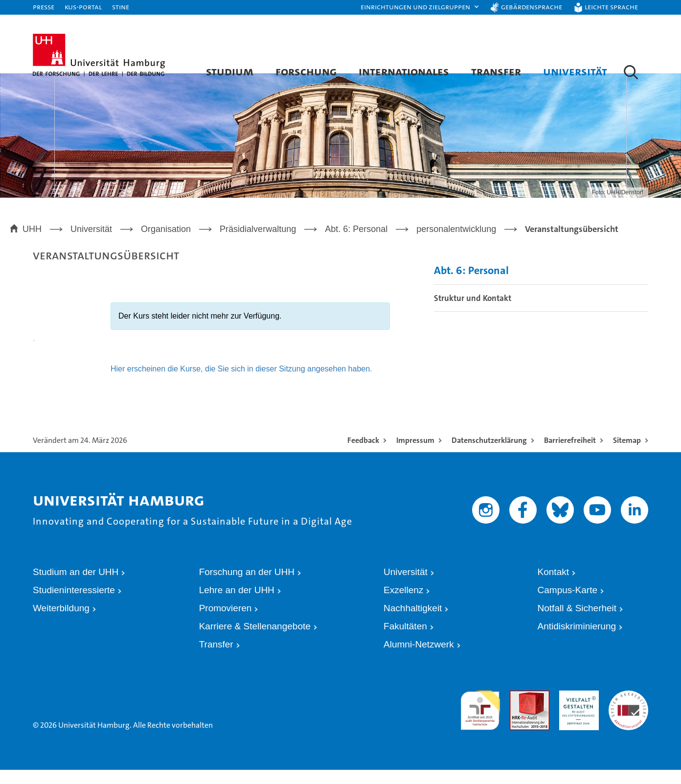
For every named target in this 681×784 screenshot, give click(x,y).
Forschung (306, 71)
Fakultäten (405, 640)
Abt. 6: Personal (471, 285)
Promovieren (226, 622)
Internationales (404, 71)
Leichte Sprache (611, 7)
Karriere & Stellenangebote (255, 640)
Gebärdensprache (532, 7)
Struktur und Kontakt (473, 312)
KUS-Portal (83, 7)
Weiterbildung (61, 622)
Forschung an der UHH (247, 586)
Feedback (363, 454)
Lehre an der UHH (237, 604)
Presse (44, 7)
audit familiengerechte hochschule (480, 717)
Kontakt (553, 586)
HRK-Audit (574, 708)
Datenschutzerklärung (489, 454)
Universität (575, 71)
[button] (420, 7)
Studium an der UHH (76, 586)
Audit (517, 708)
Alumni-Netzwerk (419, 658)
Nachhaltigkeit (413, 622)
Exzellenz (403, 604)
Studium (230, 71)
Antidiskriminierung (577, 640)
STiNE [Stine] (121, 7)
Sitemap (627, 454)
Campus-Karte (568, 604)
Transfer (496, 71)
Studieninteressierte (74, 604)
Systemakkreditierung (628, 708)
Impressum (415, 454)
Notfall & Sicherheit (577, 622)
